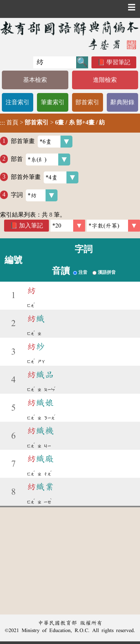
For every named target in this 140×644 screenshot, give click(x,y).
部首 (41, 160)
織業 (40, 487)
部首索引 (87, 102)
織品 (40, 375)
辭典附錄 (122, 102)
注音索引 (18, 102)
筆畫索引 (53, 102)
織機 (40, 431)
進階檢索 (105, 80)
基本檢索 (35, 80)
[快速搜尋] (55, 62)
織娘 (40, 403)
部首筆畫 (42, 142)
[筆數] (68, 226)
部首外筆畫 (45, 177)
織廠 (40, 459)
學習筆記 (118, 62)
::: (2, 123)
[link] (113, 226)
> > (52, 123)
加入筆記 (31, 225)
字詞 (34, 195)
